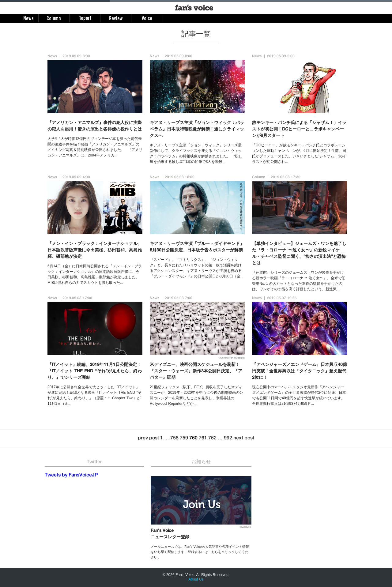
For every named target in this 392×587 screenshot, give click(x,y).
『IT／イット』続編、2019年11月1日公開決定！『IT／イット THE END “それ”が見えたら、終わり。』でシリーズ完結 (95, 371)
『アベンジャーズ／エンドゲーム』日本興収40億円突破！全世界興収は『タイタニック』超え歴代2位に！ (300, 371)
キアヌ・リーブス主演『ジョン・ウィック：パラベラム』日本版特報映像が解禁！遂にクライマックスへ (197, 130)
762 (212, 438)
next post (244, 438)
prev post (148, 438)
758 (174, 438)
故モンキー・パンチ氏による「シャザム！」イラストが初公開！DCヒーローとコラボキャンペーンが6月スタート (299, 130)
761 (203, 438)
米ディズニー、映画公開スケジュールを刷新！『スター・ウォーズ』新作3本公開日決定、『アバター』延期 (196, 371)
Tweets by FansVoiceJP (71, 476)
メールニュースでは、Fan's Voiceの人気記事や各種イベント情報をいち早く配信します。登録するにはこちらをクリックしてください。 (200, 552)
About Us (196, 579)
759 (184, 438)
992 (228, 438)
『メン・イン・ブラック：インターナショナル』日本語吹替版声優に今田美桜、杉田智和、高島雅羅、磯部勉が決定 (95, 250)
